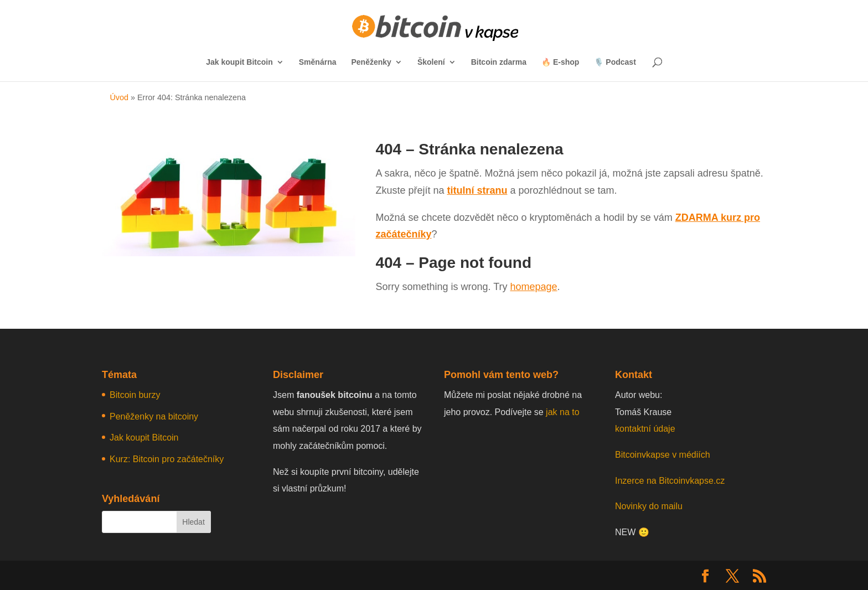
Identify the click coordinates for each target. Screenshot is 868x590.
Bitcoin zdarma (499, 62)
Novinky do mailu (649, 506)
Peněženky (371, 62)
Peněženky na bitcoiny (154, 416)
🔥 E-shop (560, 62)
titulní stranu (477, 190)
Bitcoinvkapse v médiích (663, 455)
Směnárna (318, 62)
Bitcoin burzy (135, 395)
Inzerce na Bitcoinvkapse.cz (671, 481)
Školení (431, 62)
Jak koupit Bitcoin (239, 62)
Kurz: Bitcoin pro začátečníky (167, 459)
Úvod (119, 97)
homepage (533, 287)
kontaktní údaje (645, 429)
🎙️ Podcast (615, 62)
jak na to (562, 412)
